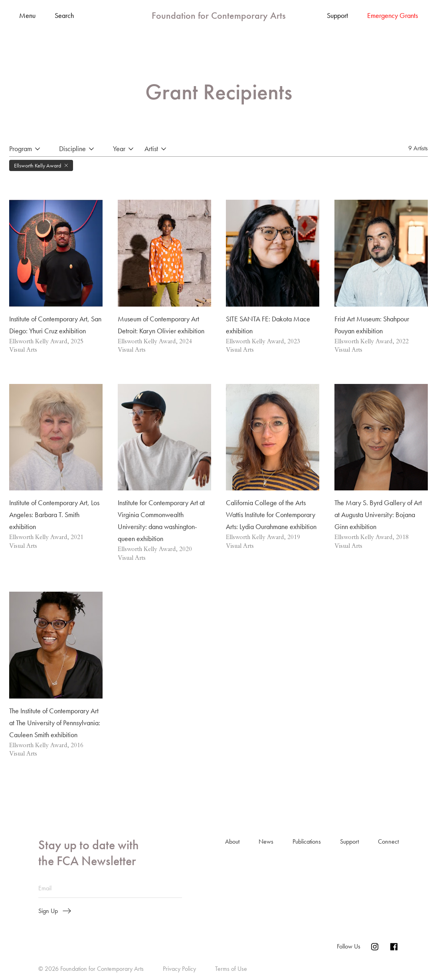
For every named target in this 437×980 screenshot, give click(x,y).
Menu (27, 16)
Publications (307, 842)
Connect (388, 842)
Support (337, 16)
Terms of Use (231, 969)
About (232, 842)
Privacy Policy (179, 969)
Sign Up (55, 911)
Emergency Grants (393, 16)
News (266, 842)
